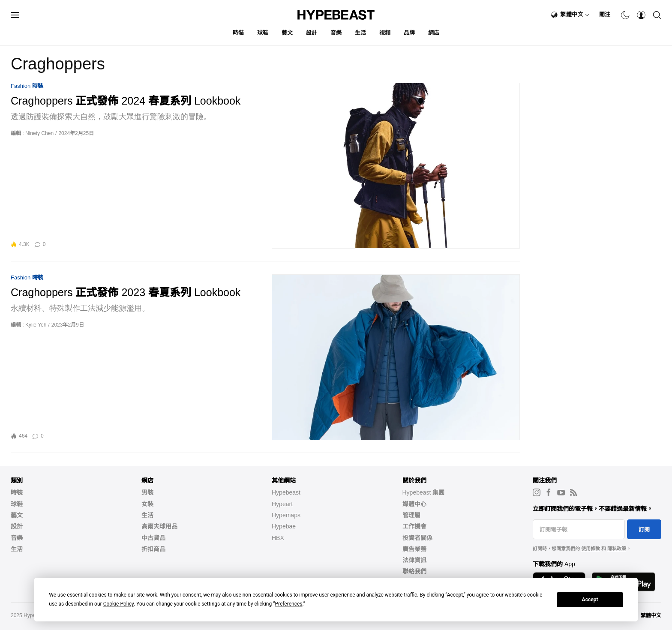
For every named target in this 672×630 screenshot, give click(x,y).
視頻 (385, 33)
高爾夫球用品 (159, 526)
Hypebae (284, 526)
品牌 (409, 33)
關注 (605, 14)
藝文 (287, 33)
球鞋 (263, 33)
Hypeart (282, 504)
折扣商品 (153, 549)
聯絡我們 (414, 571)
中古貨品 (153, 538)
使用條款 (591, 549)
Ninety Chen (39, 133)
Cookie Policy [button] (118, 604)
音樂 (336, 33)
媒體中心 (414, 504)
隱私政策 (617, 549)
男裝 (147, 492)
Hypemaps (286, 515)
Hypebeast (286, 492)
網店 (434, 33)
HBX (278, 538)
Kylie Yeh (36, 325)
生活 (361, 33)
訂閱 (644, 529)
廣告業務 (414, 549)
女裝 (147, 504)
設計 (312, 33)
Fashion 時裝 (27, 86)
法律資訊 (414, 560)
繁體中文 (575, 14)
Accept (590, 600)
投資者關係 (417, 538)
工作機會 (414, 526)
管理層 (411, 515)
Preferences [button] (288, 604)
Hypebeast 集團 (424, 492)
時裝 (238, 33)
